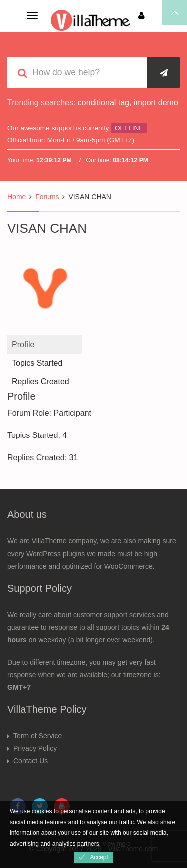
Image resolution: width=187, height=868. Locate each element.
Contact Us (31, 761)
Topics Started (37, 363)
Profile (23, 344)
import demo (156, 103)
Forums (47, 197)
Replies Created (41, 381)
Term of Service (38, 736)
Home (17, 197)
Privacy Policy (35, 748)
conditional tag (103, 103)
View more (116, 844)
